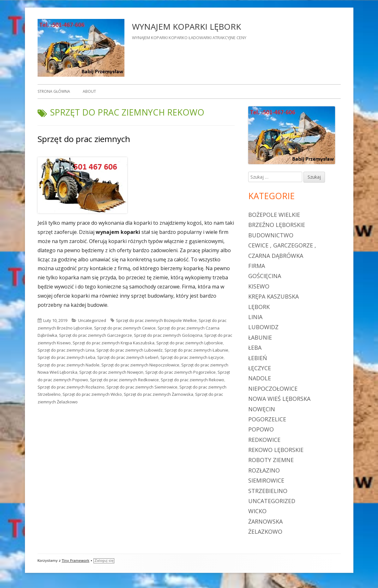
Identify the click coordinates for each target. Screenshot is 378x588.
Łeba (255, 347)
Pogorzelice (267, 419)
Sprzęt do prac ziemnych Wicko (92, 394)
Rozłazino (264, 470)
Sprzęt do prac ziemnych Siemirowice (142, 387)
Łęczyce (260, 368)
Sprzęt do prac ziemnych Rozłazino (71, 387)
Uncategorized (92, 320)
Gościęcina (265, 276)
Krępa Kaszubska (273, 296)
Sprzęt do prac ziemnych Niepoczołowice (140, 365)
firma (257, 266)
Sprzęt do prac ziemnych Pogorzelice (180, 372)
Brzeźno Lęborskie (277, 225)
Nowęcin (262, 409)
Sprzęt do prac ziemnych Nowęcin (111, 372)
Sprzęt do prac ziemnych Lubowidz (129, 350)
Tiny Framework (75, 561)
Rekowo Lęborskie (276, 450)
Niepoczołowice (273, 389)
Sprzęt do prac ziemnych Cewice (125, 328)
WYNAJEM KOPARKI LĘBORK (186, 27)
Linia (255, 317)
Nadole (260, 378)
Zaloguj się (104, 561)
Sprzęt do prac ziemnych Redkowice (124, 380)
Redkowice (264, 440)
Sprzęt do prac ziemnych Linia (66, 350)
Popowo (261, 429)
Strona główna (54, 91)
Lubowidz (263, 327)
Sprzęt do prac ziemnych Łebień (128, 357)
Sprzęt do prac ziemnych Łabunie (196, 350)
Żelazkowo (265, 532)
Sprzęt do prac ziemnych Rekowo (192, 380)
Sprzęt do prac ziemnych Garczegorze (96, 335)
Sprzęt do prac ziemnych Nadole (69, 365)
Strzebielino (268, 491)
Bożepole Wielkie (274, 215)
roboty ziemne (271, 460)
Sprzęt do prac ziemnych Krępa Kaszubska (114, 343)
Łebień (258, 358)
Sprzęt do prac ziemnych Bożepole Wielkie (156, 320)
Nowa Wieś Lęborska (279, 399)
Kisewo (259, 286)
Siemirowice (266, 480)
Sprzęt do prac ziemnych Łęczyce (192, 357)
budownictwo (271, 235)
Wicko (257, 511)
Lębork (259, 307)
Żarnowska (265, 521)
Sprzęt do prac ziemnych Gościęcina (168, 335)
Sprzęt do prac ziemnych (84, 139)
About (89, 91)
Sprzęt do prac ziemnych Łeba (66, 357)
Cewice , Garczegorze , (282, 245)
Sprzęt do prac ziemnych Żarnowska (159, 394)
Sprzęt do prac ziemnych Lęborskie (190, 343)
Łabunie (260, 337)
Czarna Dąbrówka (276, 256)
